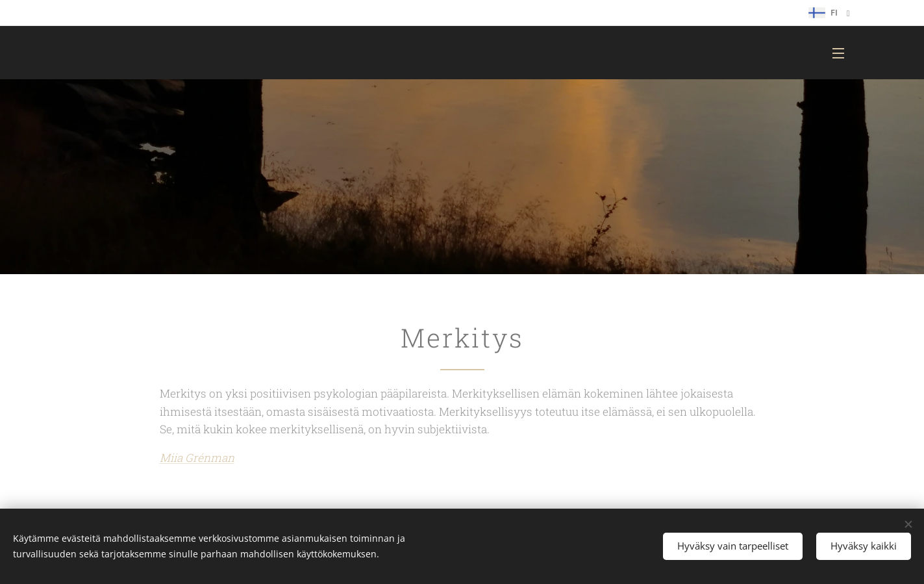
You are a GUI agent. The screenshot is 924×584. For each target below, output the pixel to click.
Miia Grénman (196, 458)
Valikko (838, 53)
